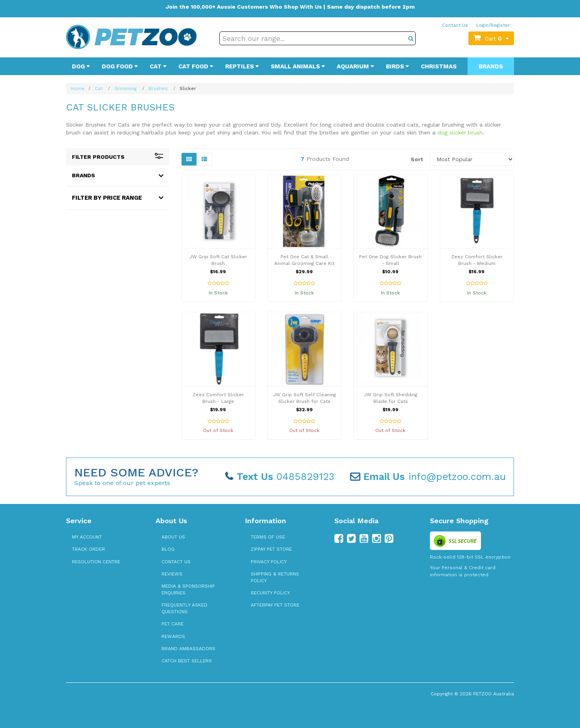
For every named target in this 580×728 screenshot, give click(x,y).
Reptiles (242, 66)
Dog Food (120, 66)
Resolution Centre (96, 562)
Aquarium (355, 66)
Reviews (172, 574)
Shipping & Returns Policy (275, 577)
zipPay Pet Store (271, 549)
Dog (81, 66)
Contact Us (455, 25)
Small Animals (298, 66)
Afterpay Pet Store (275, 605)
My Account (87, 537)
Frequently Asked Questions (184, 608)
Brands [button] (84, 175)
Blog (168, 549)
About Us (173, 537)
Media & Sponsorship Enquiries (188, 589)
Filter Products (118, 157)
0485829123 (280, 477)
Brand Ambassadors (188, 649)
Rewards (173, 636)
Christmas (439, 66)
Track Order (88, 549)
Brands (491, 66)
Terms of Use (268, 537)
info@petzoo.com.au (428, 477)
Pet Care (173, 624)
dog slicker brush (460, 132)
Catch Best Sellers (187, 661)
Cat (158, 66)
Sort (417, 159)
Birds (397, 66)
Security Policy (270, 593)
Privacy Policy (269, 562)
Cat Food (196, 66)
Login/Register (493, 25)
